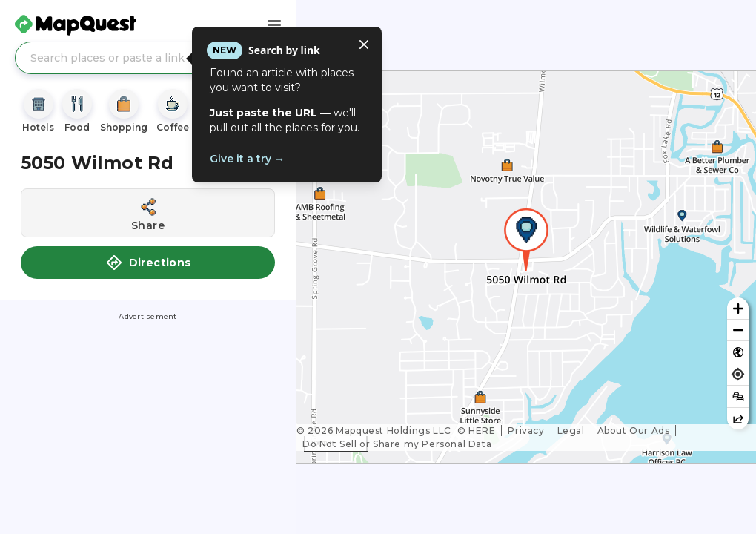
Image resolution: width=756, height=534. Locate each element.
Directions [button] (148, 263)
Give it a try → (247, 159)
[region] (526, 267)
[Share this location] (148, 213)
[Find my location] (738, 374)
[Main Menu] (274, 25)
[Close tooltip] (364, 44)
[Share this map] (738, 419)
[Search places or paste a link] (148, 58)
